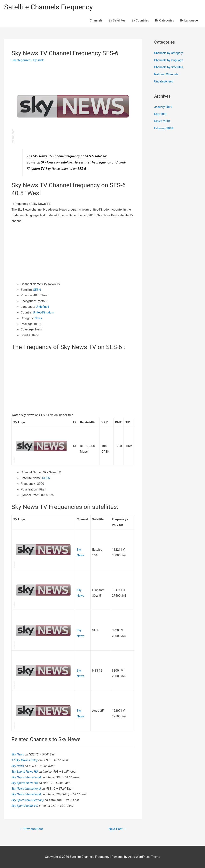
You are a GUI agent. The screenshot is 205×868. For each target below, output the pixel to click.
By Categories (165, 21)
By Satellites (117, 21)
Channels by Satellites (169, 67)
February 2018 (164, 127)
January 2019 (163, 106)
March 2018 (162, 120)
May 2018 (161, 113)
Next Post (117, 829)
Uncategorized (21, 60)
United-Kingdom (44, 313)
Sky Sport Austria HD (26, 806)
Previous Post (32, 829)
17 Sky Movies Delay (25, 760)
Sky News (18, 754)
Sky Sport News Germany (29, 800)
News (38, 318)
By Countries (140, 21)
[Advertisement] (73, 253)
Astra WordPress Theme (144, 857)
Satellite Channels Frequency (50, 7)
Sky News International (27, 777)
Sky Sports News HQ (26, 771)
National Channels (167, 74)
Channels (96, 21)
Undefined (43, 307)
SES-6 (37, 290)
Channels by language (169, 60)
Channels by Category (169, 53)
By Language (189, 21)
